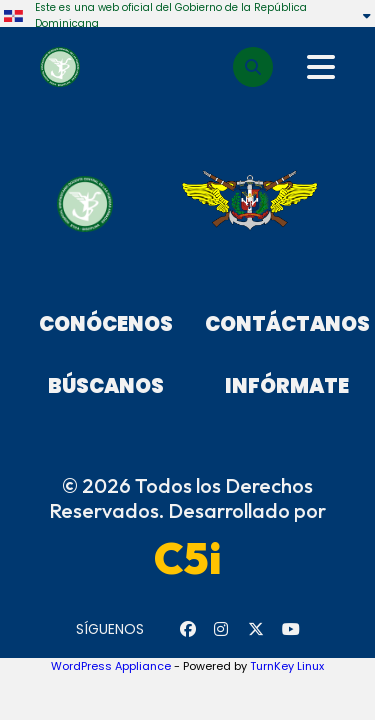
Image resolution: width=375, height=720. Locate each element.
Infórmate (287, 386)
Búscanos (106, 386)
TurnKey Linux (287, 666)
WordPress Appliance (111, 666)
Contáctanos (287, 324)
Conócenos (106, 324)
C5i (188, 558)
